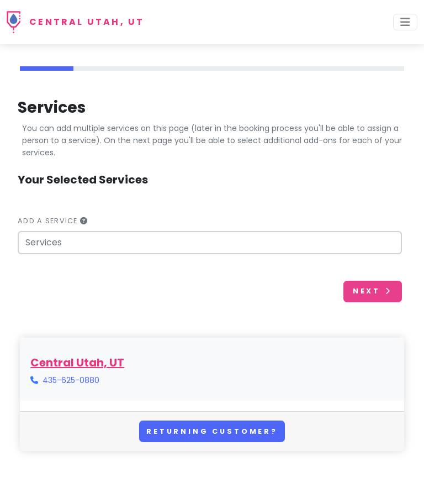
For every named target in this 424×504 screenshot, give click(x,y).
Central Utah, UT (87, 22)
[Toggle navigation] (405, 22)
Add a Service (53, 221)
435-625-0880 (71, 380)
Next (373, 291)
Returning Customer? (212, 431)
